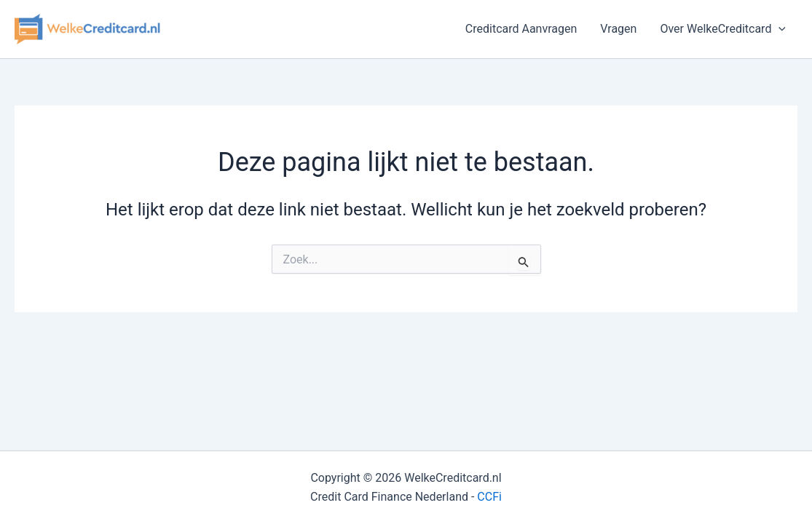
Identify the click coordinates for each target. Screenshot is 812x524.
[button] (779, 29)
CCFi (489, 497)
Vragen (618, 29)
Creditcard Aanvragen (521, 29)
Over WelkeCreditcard (723, 29)
